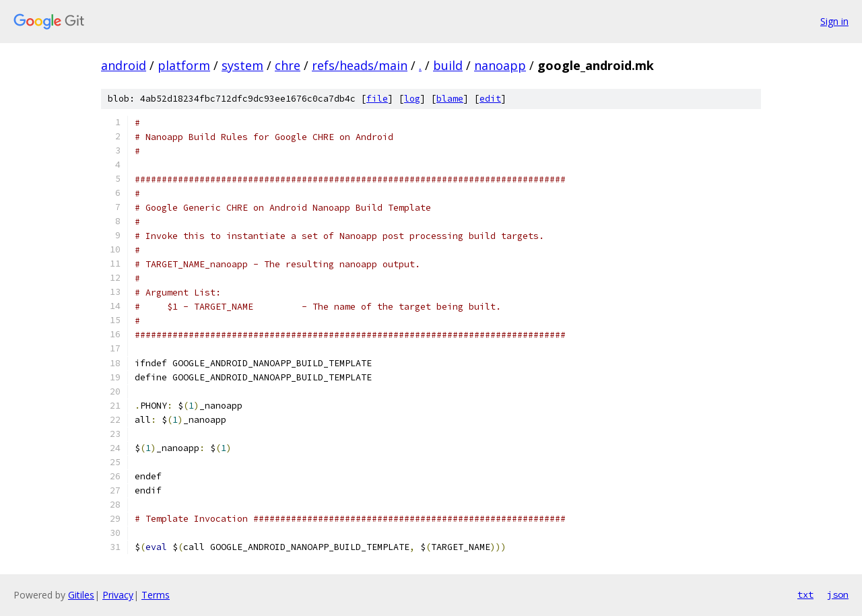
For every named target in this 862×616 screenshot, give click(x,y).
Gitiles (81, 595)
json (838, 594)
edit (490, 99)
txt (805, 594)
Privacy (118, 595)
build (448, 65)
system (242, 65)
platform (184, 65)
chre (288, 65)
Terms (156, 595)
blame (450, 99)
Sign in (834, 21)
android (124, 65)
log (412, 99)
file (377, 99)
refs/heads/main (360, 65)
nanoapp (500, 65)
